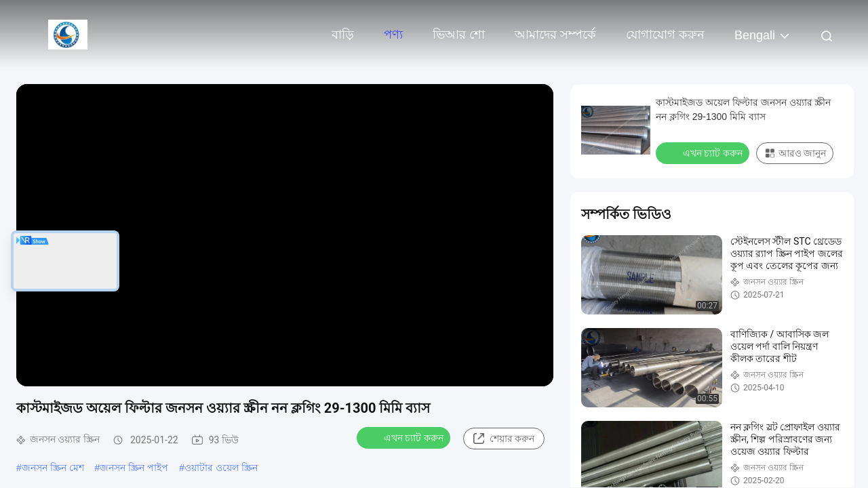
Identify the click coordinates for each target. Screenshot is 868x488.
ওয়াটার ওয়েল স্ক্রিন (221, 468)
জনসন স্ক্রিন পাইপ (134, 468)
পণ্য (393, 35)
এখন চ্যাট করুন (405, 437)
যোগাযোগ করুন (665, 35)
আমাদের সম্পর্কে (555, 35)
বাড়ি (343, 35)
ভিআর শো (459, 35)
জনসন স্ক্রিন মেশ (53, 468)
